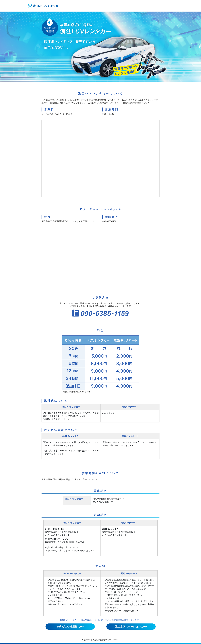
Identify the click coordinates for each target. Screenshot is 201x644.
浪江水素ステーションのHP (131, 627)
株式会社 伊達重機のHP (70, 627)
